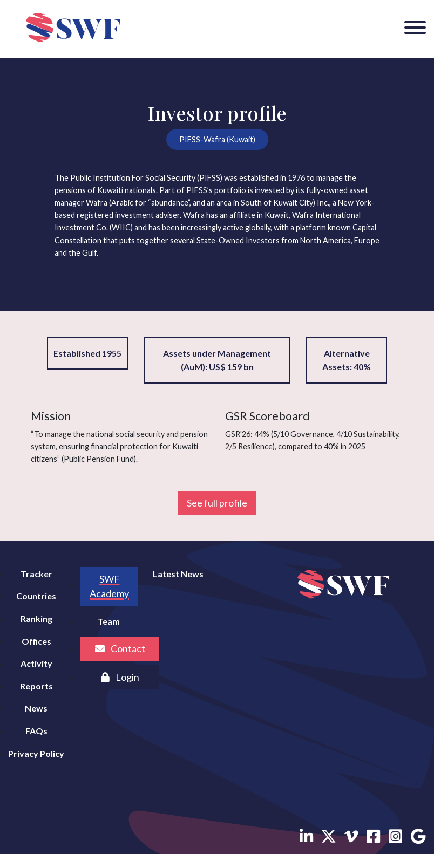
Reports (36, 686)
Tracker (36, 574)
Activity (36, 663)
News (36, 708)
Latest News (178, 574)
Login (120, 677)
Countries (36, 596)
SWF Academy (109, 586)
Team (109, 621)
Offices (36, 641)
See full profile (217, 503)
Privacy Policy (36, 753)
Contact (120, 648)
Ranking (36, 618)
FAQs (36, 731)
